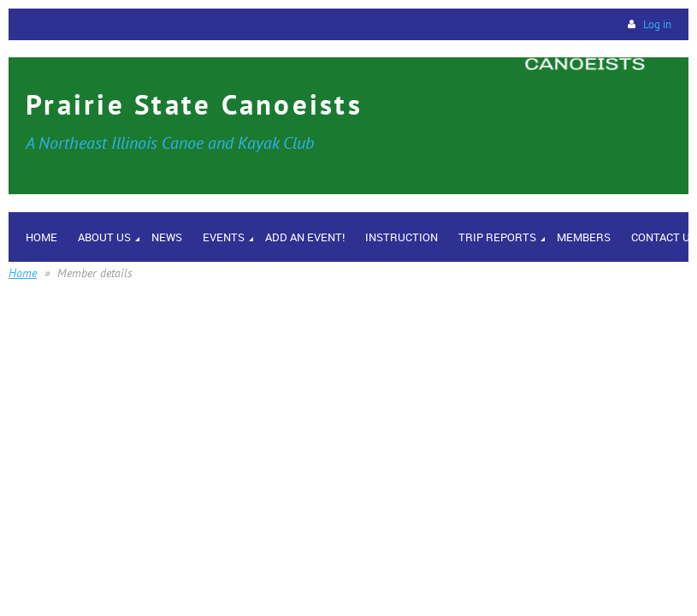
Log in (657, 24)
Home (23, 273)
